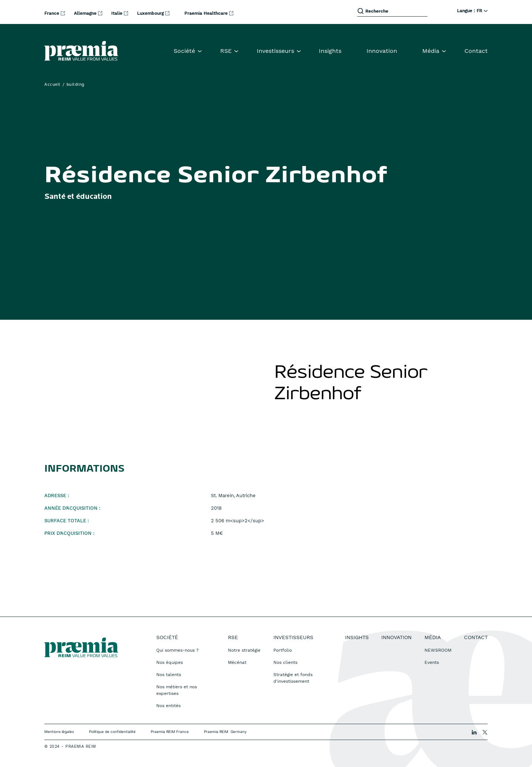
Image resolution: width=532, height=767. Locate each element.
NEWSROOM (438, 650)
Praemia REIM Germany (225, 732)
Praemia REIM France (170, 732)
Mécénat (237, 662)
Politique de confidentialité (112, 732)
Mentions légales (59, 732)
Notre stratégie (244, 650)
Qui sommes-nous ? (178, 650)
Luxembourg (151, 13)
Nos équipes (170, 662)
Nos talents (169, 675)
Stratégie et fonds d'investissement (293, 678)
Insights (330, 51)
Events (432, 662)
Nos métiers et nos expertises (177, 690)
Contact (476, 51)
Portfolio (283, 650)
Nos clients (285, 662)
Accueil (52, 85)
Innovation (382, 51)
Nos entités (168, 706)
